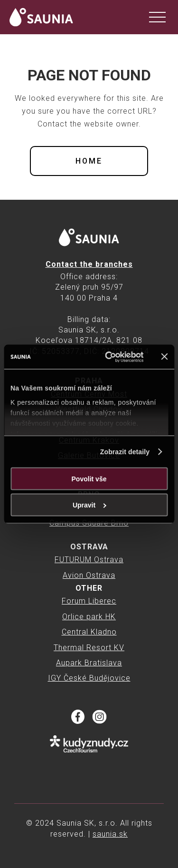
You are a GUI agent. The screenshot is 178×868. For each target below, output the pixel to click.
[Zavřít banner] (164, 357)
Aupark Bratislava (89, 663)
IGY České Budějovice (89, 678)
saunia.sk (110, 834)
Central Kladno (89, 632)
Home (89, 161)
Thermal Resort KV (89, 648)
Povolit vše (89, 479)
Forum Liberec (89, 601)
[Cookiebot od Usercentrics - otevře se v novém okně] (106, 357)
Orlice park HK (89, 617)
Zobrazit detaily (125, 452)
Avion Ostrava (89, 575)
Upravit (89, 505)
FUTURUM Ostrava (89, 560)
